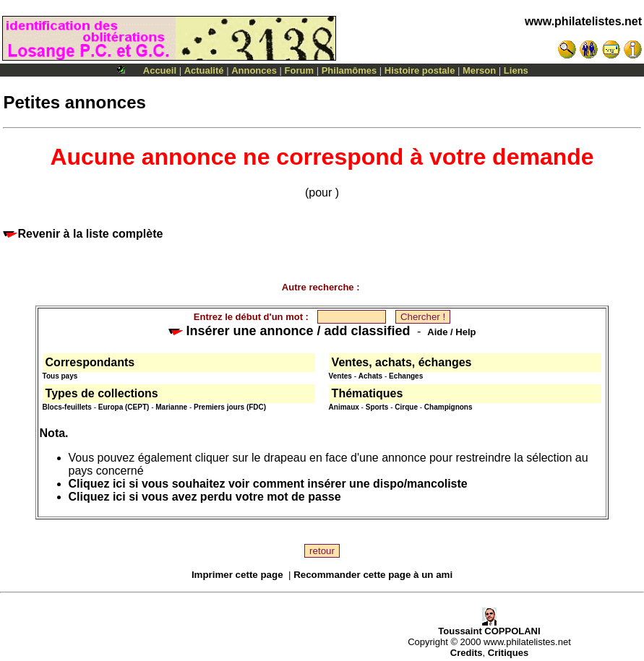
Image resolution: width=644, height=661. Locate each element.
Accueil (160, 70)
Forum (299, 70)
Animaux (344, 407)
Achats (370, 376)
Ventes (340, 376)
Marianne (171, 407)
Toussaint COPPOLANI (489, 627)
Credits (467, 653)
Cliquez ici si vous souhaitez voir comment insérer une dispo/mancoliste (268, 484)
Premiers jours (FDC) (230, 407)
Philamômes (349, 70)
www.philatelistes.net (583, 21)
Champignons (448, 407)
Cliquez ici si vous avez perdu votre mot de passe (205, 497)
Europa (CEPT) (124, 407)
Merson (479, 70)
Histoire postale (420, 70)
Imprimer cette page (237, 575)
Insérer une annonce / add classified (289, 331)
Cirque (406, 407)
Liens (516, 70)
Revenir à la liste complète (83, 234)
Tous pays (60, 376)
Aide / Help (451, 332)
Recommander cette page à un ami (373, 575)
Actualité (204, 70)
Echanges (406, 376)
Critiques (508, 653)
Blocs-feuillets (67, 407)
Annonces (254, 70)
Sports (377, 407)
